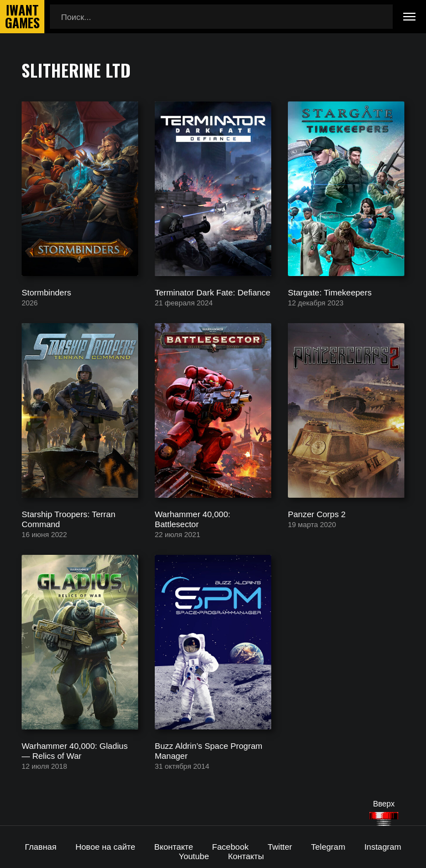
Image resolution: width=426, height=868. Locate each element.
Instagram (383, 847)
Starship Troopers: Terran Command (69, 519)
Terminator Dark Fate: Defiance (212, 292)
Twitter (280, 847)
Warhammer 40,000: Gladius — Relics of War (75, 750)
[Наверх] (384, 819)
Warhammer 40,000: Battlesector (192, 519)
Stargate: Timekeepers (330, 292)
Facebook (230, 847)
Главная (41, 847)
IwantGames (22, 17)
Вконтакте (174, 847)
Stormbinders (46, 292)
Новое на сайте (105, 847)
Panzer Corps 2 (317, 514)
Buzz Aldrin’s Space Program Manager (209, 750)
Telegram (328, 847)
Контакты (246, 856)
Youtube (194, 856)
